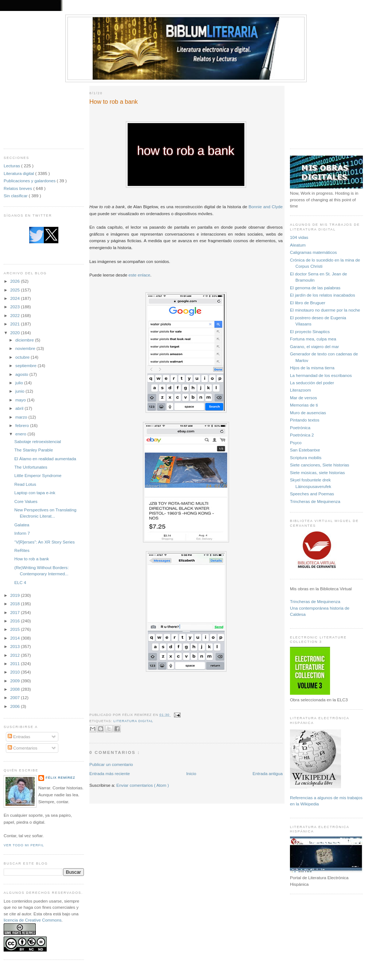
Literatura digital (19, 173)
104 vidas (299, 237)
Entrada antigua (268, 773)
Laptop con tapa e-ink (35, 493)
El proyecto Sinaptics (310, 331)
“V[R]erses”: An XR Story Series (44, 542)
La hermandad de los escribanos (321, 375)
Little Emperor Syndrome (38, 475)
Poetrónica (300, 428)
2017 (15, 612)
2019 (15, 595)
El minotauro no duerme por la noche (325, 310)
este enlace (139, 275)
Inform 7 (22, 533)
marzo (22, 417)
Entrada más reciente (110, 773)
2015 (15, 629)
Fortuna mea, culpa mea (313, 339)
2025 (15, 290)
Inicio (191, 773)
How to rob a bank (32, 559)
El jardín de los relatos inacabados (323, 295)
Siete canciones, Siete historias (319, 465)
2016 (15, 621)
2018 (15, 604)
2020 (15, 333)
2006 (15, 706)
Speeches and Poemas (312, 494)
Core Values (26, 501)
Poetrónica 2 (302, 435)
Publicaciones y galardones (30, 181)
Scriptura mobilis (306, 457)
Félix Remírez (60, 778)
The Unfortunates (31, 467)
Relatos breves (18, 188)
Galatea (22, 525)
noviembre (26, 348)
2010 (15, 672)
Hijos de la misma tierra (312, 368)
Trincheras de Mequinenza (315, 501)
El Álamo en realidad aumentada (45, 459)
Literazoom (301, 390)
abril (20, 408)
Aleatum (298, 245)
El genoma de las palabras (315, 288)
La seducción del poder (312, 383)
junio (20, 391)
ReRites (22, 550)
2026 (15, 281)
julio (20, 383)
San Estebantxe (305, 450)
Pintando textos (305, 420)
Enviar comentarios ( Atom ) (143, 785)
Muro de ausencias (308, 413)
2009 (15, 681)
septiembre (26, 365)
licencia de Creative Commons (33, 920)
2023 (15, 307)
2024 (15, 298)
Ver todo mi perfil (24, 845)
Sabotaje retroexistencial (38, 441)
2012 (15, 655)
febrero (23, 425)
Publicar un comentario (111, 764)
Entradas (19, 737)
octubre (23, 357)
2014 (15, 638)
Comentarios (23, 748)
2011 (15, 663)
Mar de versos (303, 398)
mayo (21, 400)
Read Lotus (25, 484)
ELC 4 (20, 582)
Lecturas (12, 166)
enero (21, 434)
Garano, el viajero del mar (314, 346)
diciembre (25, 340)
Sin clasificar (16, 196)
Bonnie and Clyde (266, 207)
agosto (22, 374)
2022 (15, 315)
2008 (15, 689)
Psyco (296, 443)
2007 (15, 697)
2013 (15, 646)
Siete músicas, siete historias (317, 472)
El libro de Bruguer (308, 303)
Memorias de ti (304, 405)
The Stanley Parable (34, 450)
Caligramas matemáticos (313, 252)
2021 (15, 324)
